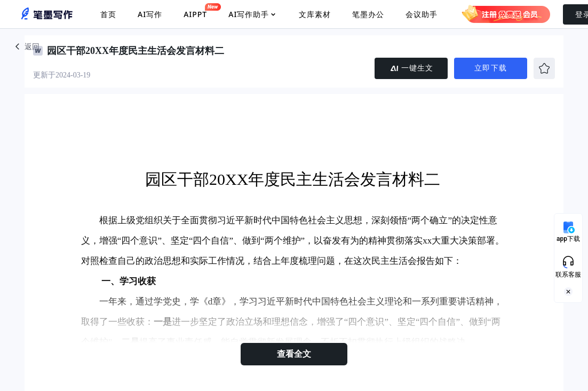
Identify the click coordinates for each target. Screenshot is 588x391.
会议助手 (422, 14)
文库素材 (315, 14)
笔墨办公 (368, 14)
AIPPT (195, 11)
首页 (108, 14)
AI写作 (150, 14)
